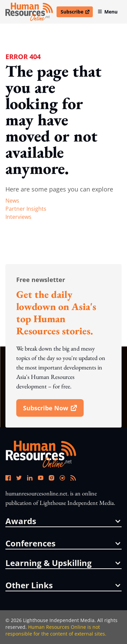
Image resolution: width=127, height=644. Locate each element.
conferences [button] (63, 543)
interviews (18, 217)
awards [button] (63, 521)
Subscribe (77, 13)
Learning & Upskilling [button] (63, 563)
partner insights (26, 209)
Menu (108, 12)
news (12, 201)
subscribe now (53, 410)
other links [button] (63, 585)
